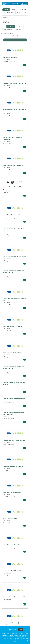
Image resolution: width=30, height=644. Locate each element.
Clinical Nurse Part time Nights (12, 215)
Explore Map (23, 10)
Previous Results (15, 40)
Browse (13, 10)
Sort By (4, 36)
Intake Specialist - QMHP (10, 519)
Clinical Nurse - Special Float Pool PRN (14, 440)
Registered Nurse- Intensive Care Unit (14, 399)
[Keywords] (15, 17)
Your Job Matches (9, 13)
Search (6, 10)
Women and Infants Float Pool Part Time (15, 597)
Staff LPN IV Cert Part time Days (12, 493)
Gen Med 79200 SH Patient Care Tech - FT (14, 84)
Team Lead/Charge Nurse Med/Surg (13, 467)
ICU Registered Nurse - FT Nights (12, 327)
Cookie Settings (12, 629)
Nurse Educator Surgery (10, 57)
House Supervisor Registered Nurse (13, 166)
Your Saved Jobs (22, 13)
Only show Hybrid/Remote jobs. (13, 29)
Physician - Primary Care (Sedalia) (12, 187)
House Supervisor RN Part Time (12, 353)
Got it (20, 629)
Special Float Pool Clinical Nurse (12, 545)
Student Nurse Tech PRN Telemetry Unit (14, 257)
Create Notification (22, 36)
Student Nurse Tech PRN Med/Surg (13, 571)
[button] (20, 27)
